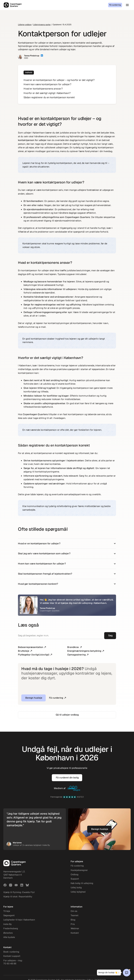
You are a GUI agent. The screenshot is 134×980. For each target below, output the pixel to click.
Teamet (75, 915)
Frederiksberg (11, 928)
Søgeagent (9, 915)
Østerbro (8, 933)
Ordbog (75, 874)
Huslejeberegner (79, 870)
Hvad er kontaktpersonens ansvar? (43, 89)
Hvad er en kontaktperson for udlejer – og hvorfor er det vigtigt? (59, 80)
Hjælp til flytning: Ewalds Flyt (19, 892)
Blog (73, 920)
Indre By (8, 924)
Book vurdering (11, 952)
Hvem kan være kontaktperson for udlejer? (47, 84)
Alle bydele (9, 937)
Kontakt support (12, 956)
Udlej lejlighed (78, 892)
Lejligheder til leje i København (19, 920)
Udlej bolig (76, 888)
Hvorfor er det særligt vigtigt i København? (47, 93)
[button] (127, 5)
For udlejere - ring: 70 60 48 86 (13, 962)
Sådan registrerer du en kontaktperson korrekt (49, 97)
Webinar (75, 928)
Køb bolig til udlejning (82, 883)
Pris (73, 924)
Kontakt (75, 933)
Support (75, 879)
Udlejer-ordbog (25, 25)
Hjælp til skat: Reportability (18, 897)
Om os (74, 911)
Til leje (7, 911)
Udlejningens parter (42, 25)
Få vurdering (115, 5)
